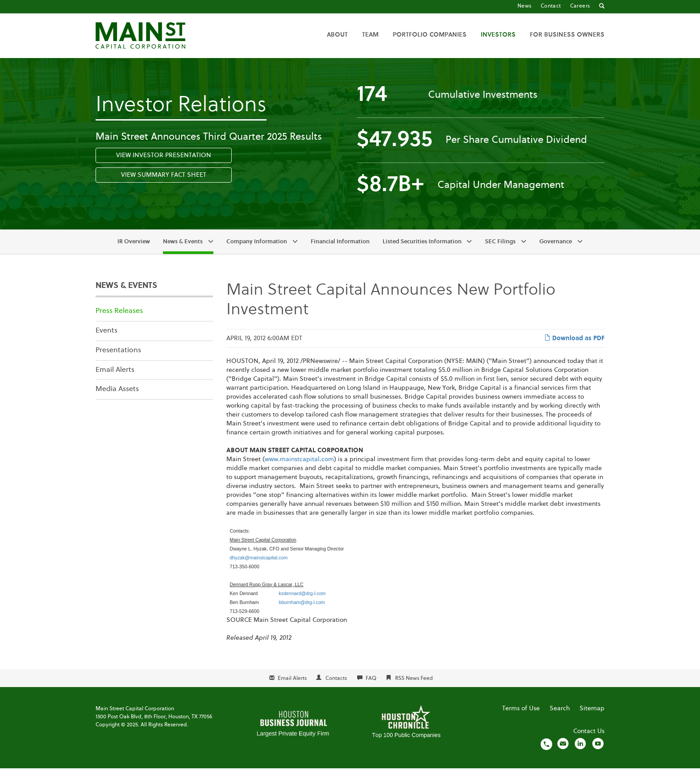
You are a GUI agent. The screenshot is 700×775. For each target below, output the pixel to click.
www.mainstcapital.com (299, 466)
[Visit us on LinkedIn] (580, 750)
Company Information (257, 248)
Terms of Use (521, 715)
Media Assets (117, 396)
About (337, 35)
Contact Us (589, 738)
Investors (498, 35)
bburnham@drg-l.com (302, 608)
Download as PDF (574, 344)
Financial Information (340, 248)
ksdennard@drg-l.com (302, 600)
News (525, 6)
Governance (556, 248)
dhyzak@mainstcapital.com (259, 564)
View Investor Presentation (164, 162)
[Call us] (546, 750)
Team (370, 35)
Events (106, 337)
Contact (551, 6)
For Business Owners (567, 35)
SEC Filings (500, 248)
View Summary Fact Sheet (164, 182)
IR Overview (134, 248)
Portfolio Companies (430, 35)
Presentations (118, 357)
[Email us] (563, 750)
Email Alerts (115, 376)
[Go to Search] (602, 7)
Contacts (336, 685)
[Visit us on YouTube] (598, 750)
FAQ (371, 685)
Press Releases (119, 318)
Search (560, 715)
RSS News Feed (414, 685)
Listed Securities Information (422, 248)
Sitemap (592, 715)
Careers (580, 6)
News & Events (183, 248)
